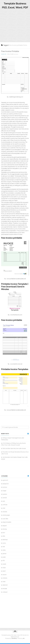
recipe (4, 568)
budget (4, 491)
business (5, 494)
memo (4, 543)
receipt (4, 564)
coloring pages (6, 515)
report (4, 571)
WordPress (14, 638)
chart (4, 508)
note (4, 547)
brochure (5, 487)
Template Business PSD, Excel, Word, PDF (15, 5)
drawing (5, 529)
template (4, 54)
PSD (4, 561)
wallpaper (5, 592)
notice (4, 550)
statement (5, 585)
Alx (24, 638)
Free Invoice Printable (10, 51)
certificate (5, 505)
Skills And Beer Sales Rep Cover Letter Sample (14, 448)
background (6, 484)
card (4, 501)
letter (4, 536)
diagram (5, 526)
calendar (5, 498)
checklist (5, 512)
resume (5, 575)
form (4, 533)
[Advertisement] (15, 27)
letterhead (5, 540)
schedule (5, 578)
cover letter (5, 519)
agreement (5, 480)
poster (4, 557)
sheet (4, 582)
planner (5, 554)
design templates (7, 522)
